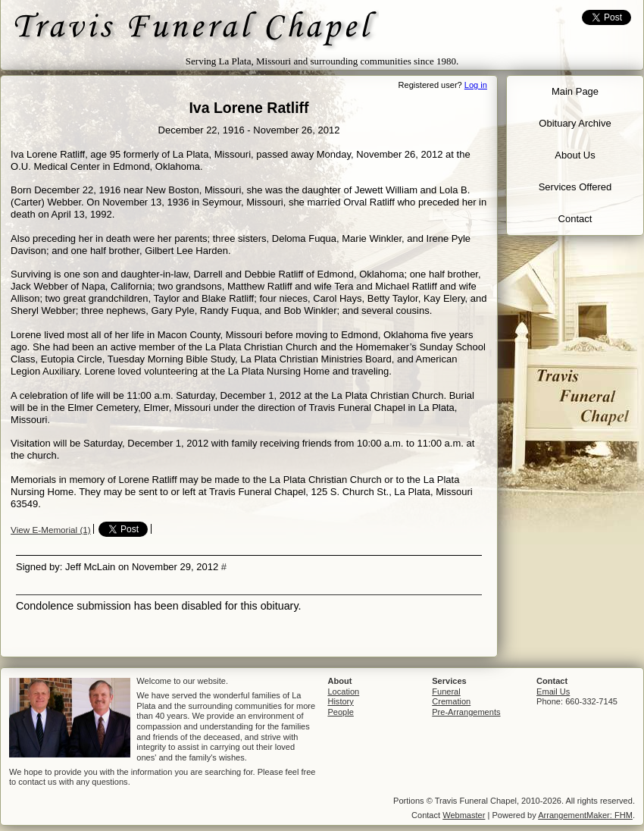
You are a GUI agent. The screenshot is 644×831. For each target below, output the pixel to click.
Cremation (451, 701)
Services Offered (575, 187)
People (340, 712)
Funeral (446, 691)
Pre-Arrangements (466, 712)
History (340, 701)
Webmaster (464, 815)
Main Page (575, 91)
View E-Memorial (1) (51, 530)
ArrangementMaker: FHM (585, 815)
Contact (575, 219)
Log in (476, 85)
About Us (575, 155)
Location (343, 691)
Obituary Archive (575, 123)
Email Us (553, 691)
